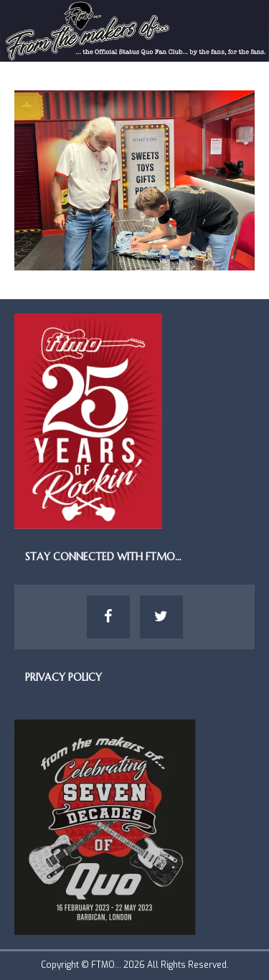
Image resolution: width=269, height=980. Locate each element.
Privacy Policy (63, 677)
